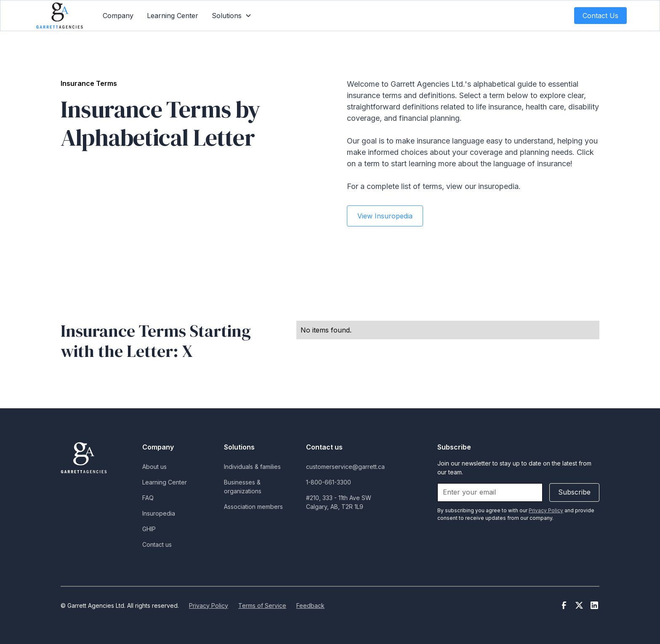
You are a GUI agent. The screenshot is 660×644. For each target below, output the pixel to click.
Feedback (310, 605)
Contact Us (600, 16)
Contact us (157, 544)
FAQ (148, 498)
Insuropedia (159, 513)
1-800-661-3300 (329, 482)
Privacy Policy (209, 605)
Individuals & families (252, 467)
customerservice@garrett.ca (345, 467)
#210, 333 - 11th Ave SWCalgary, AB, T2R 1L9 (339, 502)
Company (118, 16)
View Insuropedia (385, 216)
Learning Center (173, 16)
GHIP (149, 529)
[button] (232, 16)
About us (154, 467)
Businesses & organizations (243, 487)
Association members (253, 507)
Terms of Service (262, 605)
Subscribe (574, 492)
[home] (60, 15)
